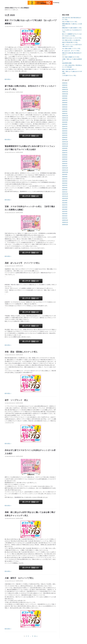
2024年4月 (65, 133)
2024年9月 (65, 122)
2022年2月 (65, 190)
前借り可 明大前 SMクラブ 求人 (70, 42)
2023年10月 (65, 146)
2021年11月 (65, 196)
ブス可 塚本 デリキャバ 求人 (69, 75)
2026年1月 (65, 87)
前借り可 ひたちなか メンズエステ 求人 (72, 38)
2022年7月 (65, 179)
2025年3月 (65, 109)
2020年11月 (65, 222)
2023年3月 (65, 161)
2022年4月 (65, 185)
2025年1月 (65, 114)
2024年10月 (65, 120)
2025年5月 (65, 105)
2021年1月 (65, 218)
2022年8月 (65, 177)
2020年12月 (65, 220)
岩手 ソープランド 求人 (16, 400)
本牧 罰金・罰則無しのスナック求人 (21, 352)
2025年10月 (65, 94)
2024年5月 (65, 131)
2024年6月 (65, 129)
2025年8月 (65, 98)
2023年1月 (65, 166)
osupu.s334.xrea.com (11, 26)
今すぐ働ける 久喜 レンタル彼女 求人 (71, 40)
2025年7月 (65, 100)
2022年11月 (65, 170)
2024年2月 (65, 137)
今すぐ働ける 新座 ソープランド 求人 (71, 49)
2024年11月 (65, 118)
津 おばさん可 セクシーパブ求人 (71, 51)
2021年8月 (65, 203)
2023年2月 (65, 164)
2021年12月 (65, 194)
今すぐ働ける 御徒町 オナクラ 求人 (71, 57)
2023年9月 (65, 148)
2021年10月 (65, 198)
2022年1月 (65, 192)
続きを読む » (8, 79)
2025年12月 (65, 90)
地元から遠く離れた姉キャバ (69, 69)
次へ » (36, 636)
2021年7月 (65, 205)
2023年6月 (65, 155)
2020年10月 (65, 225)
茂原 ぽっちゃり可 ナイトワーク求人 (22, 263)
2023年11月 (65, 144)
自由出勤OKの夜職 (67, 63)
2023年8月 (65, 151)
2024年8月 (65, 124)
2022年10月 (65, 172)
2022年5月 (65, 183)
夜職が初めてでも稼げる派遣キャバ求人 (72, 28)
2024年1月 (65, 140)
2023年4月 (65, 159)
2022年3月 (65, 188)
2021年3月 (65, 214)
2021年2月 (65, 216)
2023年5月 (65, 157)
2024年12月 (65, 116)
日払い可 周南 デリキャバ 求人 (70, 22)
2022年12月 (65, 168)
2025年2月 (65, 111)
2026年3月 (65, 83)
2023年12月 (65, 142)
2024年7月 (65, 127)
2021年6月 (65, 207)
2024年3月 (65, 135)
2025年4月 (65, 107)
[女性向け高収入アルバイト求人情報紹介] (17, 9)
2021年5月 (65, 209)
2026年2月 (65, 85)
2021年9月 (65, 201)
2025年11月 (65, 92)
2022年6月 (65, 181)
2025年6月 (65, 103)
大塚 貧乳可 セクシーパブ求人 (19, 578)
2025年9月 (65, 96)
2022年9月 (65, 174)
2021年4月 (65, 211)
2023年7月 (65, 153)
